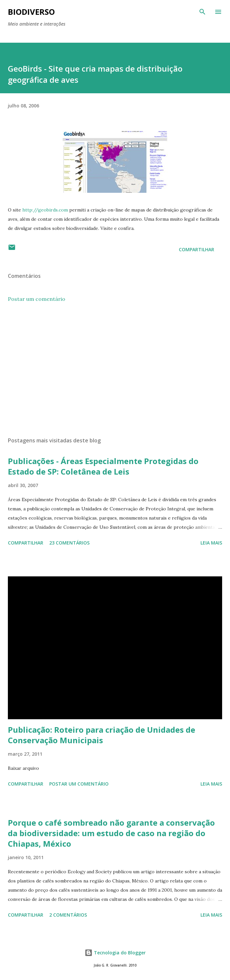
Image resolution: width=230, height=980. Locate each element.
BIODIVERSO (31, 12)
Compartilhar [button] (197, 249)
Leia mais (211, 543)
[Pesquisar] (202, 12)
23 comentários (69, 543)
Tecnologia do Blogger (115, 953)
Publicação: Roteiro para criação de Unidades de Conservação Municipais (102, 735)
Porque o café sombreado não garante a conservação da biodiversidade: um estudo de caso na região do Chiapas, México (111, 833)
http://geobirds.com (45, 210)
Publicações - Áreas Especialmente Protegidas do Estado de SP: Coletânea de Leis (103, 466)
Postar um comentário (37, 299)
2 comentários (68, 915)
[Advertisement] (115, 370)
